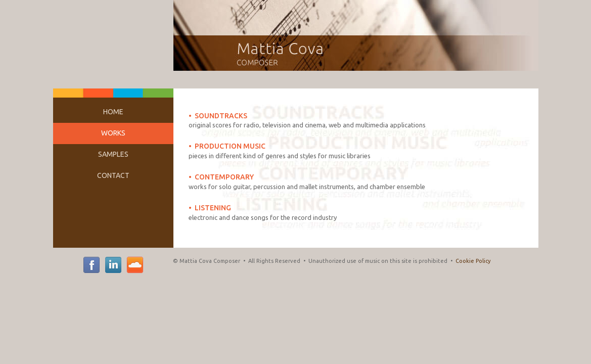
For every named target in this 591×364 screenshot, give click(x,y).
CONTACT (113, 175)
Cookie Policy (473, 261)
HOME (113, 112)
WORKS (113, 133)
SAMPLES (113, 154)
